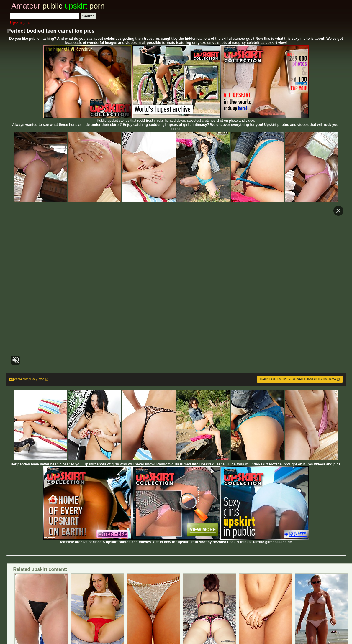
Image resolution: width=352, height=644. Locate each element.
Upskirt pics (20, 23)
